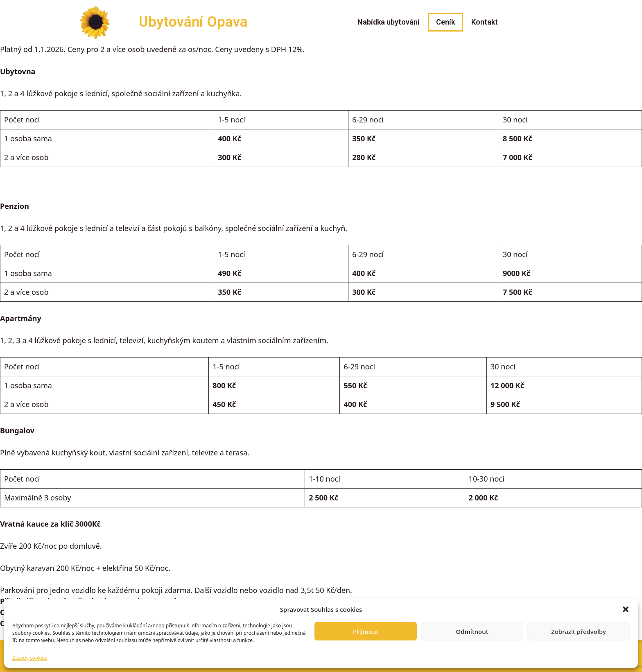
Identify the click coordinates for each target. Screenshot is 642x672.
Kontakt (485, 22)
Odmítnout (472, 631)
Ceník (445, 22)
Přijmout (366, 631)
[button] (626, 609)
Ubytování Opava (193, 22)
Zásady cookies (30, 658)
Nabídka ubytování (389, 22)
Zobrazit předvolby (579, 631)
